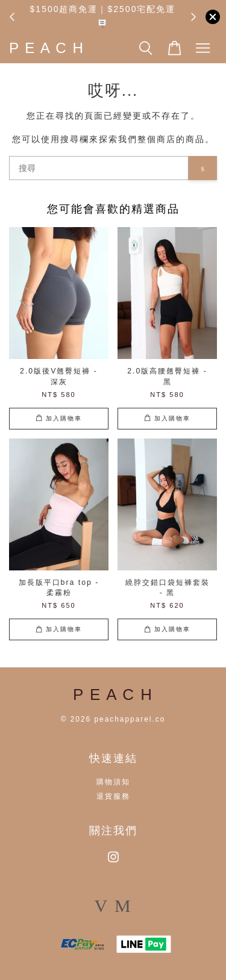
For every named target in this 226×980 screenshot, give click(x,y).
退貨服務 (113, 796)
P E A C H (47, 48)
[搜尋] (99, 168)
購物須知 (113, 782)
